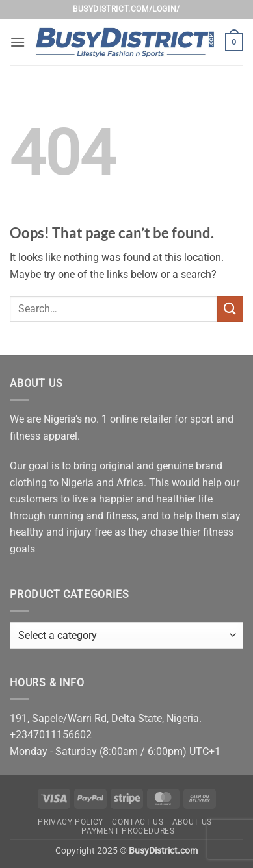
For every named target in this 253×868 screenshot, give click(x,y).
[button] (18, 42)
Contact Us (138, 822)
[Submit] (230, 309)
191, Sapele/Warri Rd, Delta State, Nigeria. (106, 718)
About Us (192, 822)
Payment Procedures (128, 831)
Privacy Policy (71, 822)
